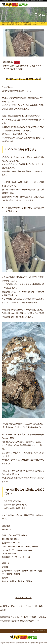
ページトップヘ (39, 631)
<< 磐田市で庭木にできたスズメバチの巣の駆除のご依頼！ (22, 608)
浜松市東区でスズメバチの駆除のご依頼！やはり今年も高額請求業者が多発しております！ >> (23, 619)
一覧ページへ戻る (24, 598)
